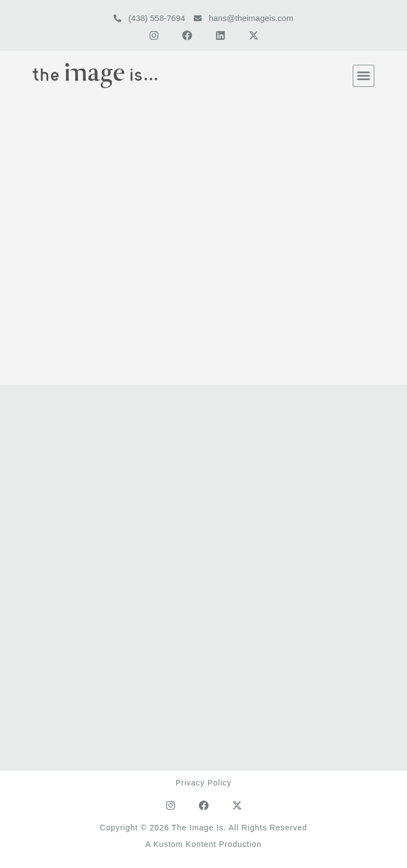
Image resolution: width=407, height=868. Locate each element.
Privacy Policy (203, 783)
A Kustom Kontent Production (204, 844)
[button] (364, 76)
